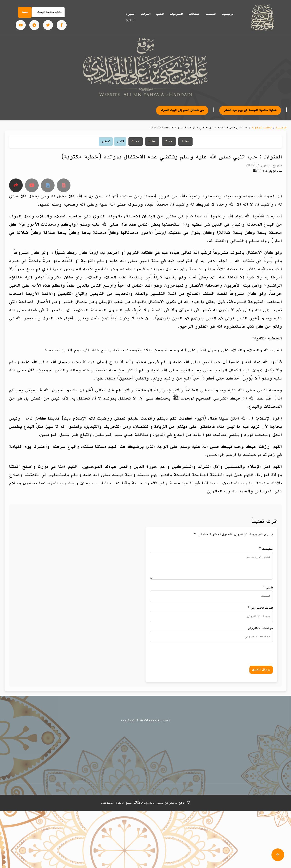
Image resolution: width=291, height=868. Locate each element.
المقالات (194, 14)
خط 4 (136, 141)
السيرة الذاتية (130, 17)
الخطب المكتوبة (262, 128)
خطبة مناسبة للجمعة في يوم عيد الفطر (259, 110)
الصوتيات (176, 14)
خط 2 (169, 141)
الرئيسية (228, 14)
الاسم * (268, 588)
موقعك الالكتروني (260, 628)
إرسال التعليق (261, 670)
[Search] (48, 12)
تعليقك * (266, 549)
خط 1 (185, 141)
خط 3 (152, 141)
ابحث (25, 12)
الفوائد (146, 14)
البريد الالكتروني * (260, 608)
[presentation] (226, 653)
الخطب (211, 14)
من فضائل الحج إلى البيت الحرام (191, 110)
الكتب (160, 14)
